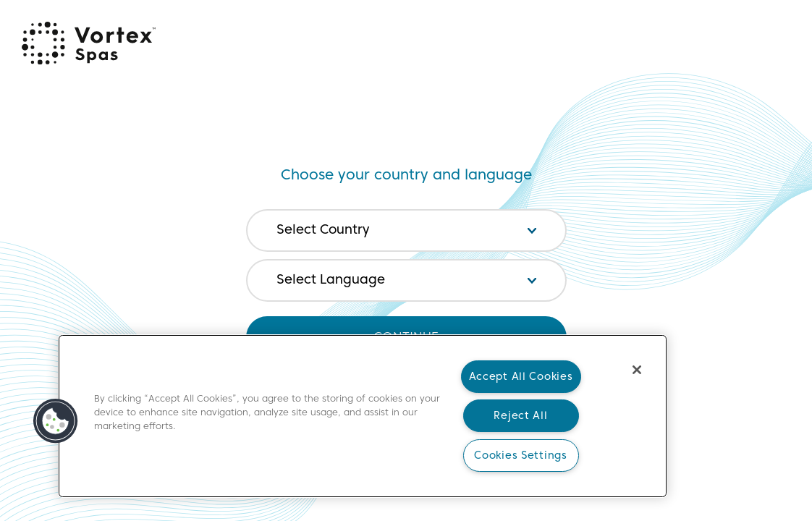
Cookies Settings (521, 455)
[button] (56, 421)
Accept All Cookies (521, 376)
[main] (363, 416)
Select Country (323, 229)
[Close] (637, 370)
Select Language (331, 279)
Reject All (520, 415)
